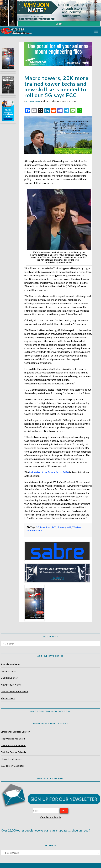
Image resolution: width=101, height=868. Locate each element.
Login (59, 24)
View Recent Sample (50, 817)
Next (64, 810)
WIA (69, 527)
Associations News (11, 664)
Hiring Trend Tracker (11, 759)
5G (38, 527)
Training (62, 527)
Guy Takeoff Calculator (13, 766)
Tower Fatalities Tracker (13, 745)
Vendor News (8, 698)
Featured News (33, 101)
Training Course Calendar (14, 752)
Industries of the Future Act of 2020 (49, 472)
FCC (54, 527)
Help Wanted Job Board (13, 739)
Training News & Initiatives (15, 691)
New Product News (11, 685)
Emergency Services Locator (15, 732)
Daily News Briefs (10, 678)
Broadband (46, 527)
